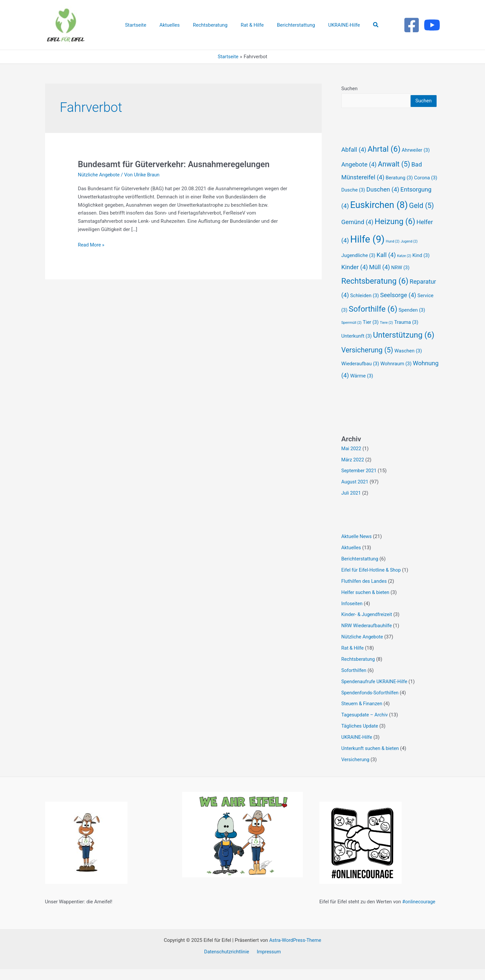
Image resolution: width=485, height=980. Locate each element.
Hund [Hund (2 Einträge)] (393, 253)
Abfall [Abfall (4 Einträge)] (354, 162)
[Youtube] (432, 25)
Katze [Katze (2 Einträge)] (404, 268)
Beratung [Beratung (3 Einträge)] (399, 190)
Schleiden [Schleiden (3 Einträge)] (364, 307)
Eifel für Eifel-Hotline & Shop (372, 581)
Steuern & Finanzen (363, 715)
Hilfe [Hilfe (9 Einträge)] (367, 251)
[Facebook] (412, 25)
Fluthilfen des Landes (365, 593)
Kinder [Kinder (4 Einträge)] (355, 279)
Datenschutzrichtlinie (228, 963)
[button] (366, 25)
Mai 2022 (352, 460)
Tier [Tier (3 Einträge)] (371, 334)
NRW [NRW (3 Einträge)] (400, 279)
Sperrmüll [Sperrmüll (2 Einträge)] (352, 335)
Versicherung (356, 770)
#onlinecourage (419, 913)
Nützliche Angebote (100, 175)
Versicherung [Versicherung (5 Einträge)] (367, 362)
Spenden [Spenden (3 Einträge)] (412, 322)
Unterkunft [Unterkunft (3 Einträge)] (357, 348)
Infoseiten (352, 615)
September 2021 (360, 482)
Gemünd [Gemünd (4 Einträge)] (358, 234)
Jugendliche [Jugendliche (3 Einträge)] (358, 267)
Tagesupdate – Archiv (365, 726)
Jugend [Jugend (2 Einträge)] (409, 253)
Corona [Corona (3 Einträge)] (426, 190)
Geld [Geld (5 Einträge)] (421, 217)
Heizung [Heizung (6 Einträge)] (395, 233)
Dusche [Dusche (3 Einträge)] (353, 202)
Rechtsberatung (359, 670)
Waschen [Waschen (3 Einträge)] (408, 363)
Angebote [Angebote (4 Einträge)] (359, 176)
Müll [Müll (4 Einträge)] (379, 279)
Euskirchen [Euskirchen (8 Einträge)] (379, 217)
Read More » (92, 244)
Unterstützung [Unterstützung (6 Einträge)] (404, 347)
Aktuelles (352, 559)
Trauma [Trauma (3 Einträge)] (406, 334)
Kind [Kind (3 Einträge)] (421, 267)
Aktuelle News (357, 548)
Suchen (350, 89)
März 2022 (353, 471)
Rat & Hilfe (353, 659)
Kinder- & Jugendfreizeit (368, 626)
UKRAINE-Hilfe (357, 748)
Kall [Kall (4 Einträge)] (386, 267)
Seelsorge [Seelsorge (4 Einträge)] (398, 307)
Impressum (268, 963)
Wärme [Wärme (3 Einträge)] (362, 388)
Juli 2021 (351, 505)
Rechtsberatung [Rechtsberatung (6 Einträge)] (375, 293)
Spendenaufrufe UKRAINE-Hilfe (376, 692)
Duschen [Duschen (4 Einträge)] (383, 201)
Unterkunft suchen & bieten (371, 759)
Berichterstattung (361, 570)
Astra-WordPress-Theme (295, 951)
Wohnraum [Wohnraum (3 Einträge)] (396, 375)
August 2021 (355, 494)
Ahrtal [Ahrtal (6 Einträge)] (384, 161)
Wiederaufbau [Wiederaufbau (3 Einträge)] (360, 375)
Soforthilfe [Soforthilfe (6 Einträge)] (373, 321)
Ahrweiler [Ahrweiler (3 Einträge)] (416, 162)
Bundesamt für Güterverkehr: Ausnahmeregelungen (177, 164)
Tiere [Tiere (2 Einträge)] (387, 335)
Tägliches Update (360, 737)
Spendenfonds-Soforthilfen (371, 704)
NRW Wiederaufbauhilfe (367, 637)
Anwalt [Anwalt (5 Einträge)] (394, 176)
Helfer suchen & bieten (366, 604)
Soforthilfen (354, 682)
